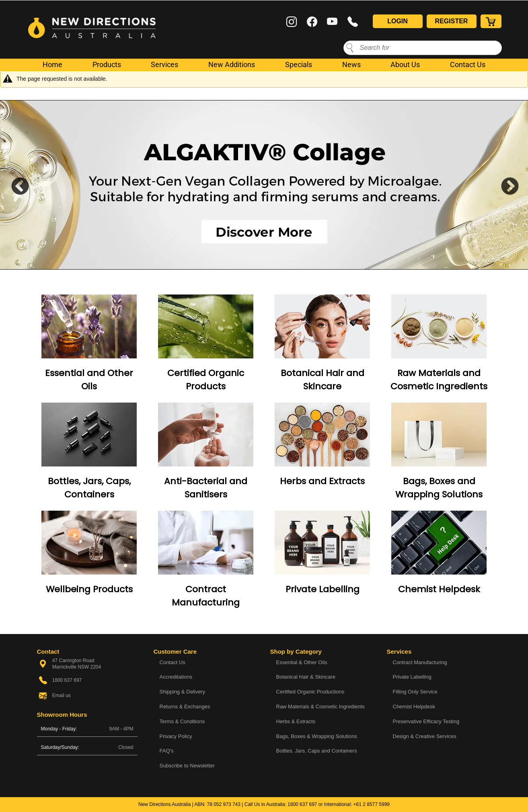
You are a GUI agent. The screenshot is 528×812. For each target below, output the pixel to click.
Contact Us (468, 64)
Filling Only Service (415, 692)
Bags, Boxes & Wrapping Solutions (317, 736)
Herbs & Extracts (296, 721)
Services (164, 64)
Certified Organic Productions (310, 692)
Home (52, 64)
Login (398, 21)
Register (452, 21)
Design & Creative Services (425, 736)
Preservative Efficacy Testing (426, 721)
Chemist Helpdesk (439, 589)
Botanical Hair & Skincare (306, 677)
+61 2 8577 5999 (372, 804)
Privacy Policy (176, 736)
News (351, 64)
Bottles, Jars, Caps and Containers (317, 751)
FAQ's (167, 751)
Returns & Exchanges (185, 707)
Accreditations (176, 677)
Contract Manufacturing (420, 662)
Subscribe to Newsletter (187, 766)
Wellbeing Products (89, 589)
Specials (299, 64)
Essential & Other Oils (302, 662)
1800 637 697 (302, 804)
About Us (405, 64)
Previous (14, 185)
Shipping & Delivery (182, 692)
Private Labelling (323, 589)
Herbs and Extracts (322, 481)
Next (504, 185)
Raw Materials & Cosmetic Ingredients (320, 707)
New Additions (232, 64)
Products (107, 64)
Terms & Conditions (182, 721)
